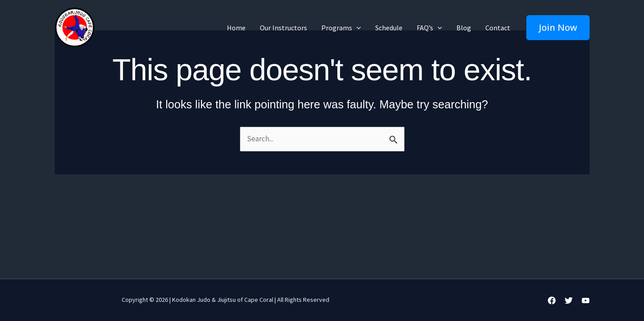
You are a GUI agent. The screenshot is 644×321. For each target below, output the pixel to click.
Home (236, 28)
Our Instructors (283, 28)
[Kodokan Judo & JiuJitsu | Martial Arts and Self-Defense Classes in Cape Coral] (75, 27)
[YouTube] (586, 300)
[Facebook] (552, 300)
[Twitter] (569, 300)
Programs (341, 28)
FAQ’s (429, 28)
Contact (498, 28)
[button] (558, 28)
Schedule (389, 28)
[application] (357, 28)
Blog (464, 28)
